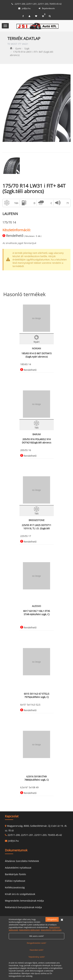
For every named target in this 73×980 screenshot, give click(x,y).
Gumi (18, 48)
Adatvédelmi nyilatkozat (18, 868)
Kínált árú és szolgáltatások (20, 894)
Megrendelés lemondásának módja (24, 901)
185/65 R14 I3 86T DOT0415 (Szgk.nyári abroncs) (36, 355)
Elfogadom (52, 919)
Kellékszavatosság (15, 887)
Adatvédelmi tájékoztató (29, 930)
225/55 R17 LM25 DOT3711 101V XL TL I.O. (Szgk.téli (36, 527)
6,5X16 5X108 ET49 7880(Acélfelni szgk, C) (36, 778)
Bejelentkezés (48, 8)
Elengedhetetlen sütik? (36, 943)
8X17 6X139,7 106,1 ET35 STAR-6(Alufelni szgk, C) (37, 613)
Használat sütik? (36, 950)
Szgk (27, 48)
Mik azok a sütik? (37, 936)
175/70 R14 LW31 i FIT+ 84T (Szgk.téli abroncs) (34, 188)
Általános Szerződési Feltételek (22, 861)
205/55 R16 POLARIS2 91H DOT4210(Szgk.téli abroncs (37, 441)
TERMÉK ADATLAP (24, 38)
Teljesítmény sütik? (37, 957)
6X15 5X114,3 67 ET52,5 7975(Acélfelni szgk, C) (37, 695)
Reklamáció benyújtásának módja (23, 907)
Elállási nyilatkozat (15, 881)
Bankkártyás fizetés (15, 874)
